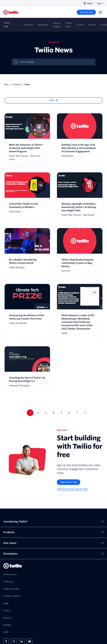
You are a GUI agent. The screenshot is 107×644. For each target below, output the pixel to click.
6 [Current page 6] (69, 413)
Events (80, 25)
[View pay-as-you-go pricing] (72, 489)
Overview (28, 25)
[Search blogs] (56, 62)
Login (100, 3)
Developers (43, 25)
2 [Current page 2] (38, 413)
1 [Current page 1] (30, 413)
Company (17, 84)
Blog (6, 84)
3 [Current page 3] (46, 413)
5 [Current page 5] (61, 413)
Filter (52, 100)
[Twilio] (11, 12)
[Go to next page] (85, 413)
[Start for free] (86, 12)
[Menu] (100, 12)
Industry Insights (57, 25)
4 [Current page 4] (53, 413)
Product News (69, 25)
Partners (92, 25)
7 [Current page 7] (77, 413)
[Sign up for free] (69, 482)
